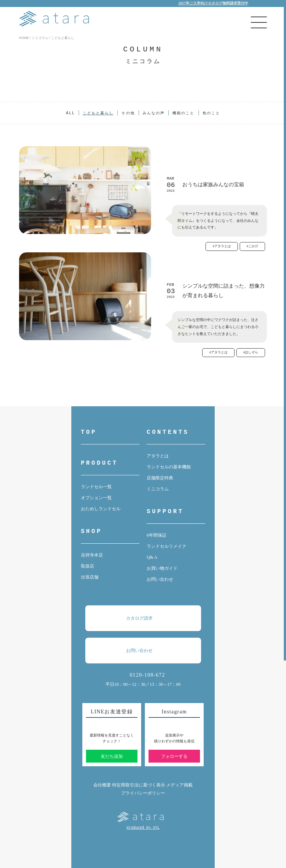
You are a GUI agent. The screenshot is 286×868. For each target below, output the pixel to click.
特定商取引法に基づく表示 (139, 785)
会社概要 (102, 785)
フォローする (174, 756)
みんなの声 (154, 113)
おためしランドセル (101, 509)
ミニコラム (40, 38)
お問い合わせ (160, 579)
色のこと (211, 113)
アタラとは (158, 456)
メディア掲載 (179, 785)
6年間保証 (157, 535)
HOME (24, 38)
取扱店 (87, 566)
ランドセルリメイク (167, 546)
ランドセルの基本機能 (169, 467)
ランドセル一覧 (96, 487)
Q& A (152, 557)
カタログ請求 (147, 618)
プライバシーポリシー (143, 793)
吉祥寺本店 (92, 555)
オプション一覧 (96, 498)
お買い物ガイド (162, 568)
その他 (128, 113)
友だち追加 (112, 756)
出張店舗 (90, 577)
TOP (89, 432)
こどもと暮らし (98, 113)
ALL (70, 113)
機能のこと (183, 113)
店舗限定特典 (160, 478)
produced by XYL (143, 828)
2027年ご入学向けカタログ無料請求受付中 (220, 3)
